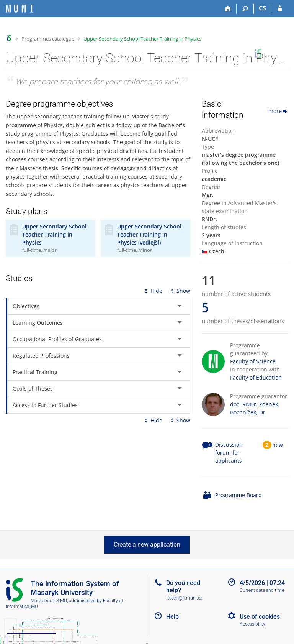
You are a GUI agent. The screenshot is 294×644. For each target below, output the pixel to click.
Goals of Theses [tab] (33, 389)
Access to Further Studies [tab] (45, 405)
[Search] (245, 9)
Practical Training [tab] (35, 372)
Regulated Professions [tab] (41, 356)
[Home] (228, 9)
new (278, 445)
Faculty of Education (256, 377)
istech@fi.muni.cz (184, 598)
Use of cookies (260, 617)
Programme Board (238, 495)
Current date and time (262, 590)
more (278, 111)
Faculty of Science (253, 361)
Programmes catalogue (48, 39)
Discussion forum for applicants (229, 453)
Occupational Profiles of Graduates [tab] (57, 339)
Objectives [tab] (26, 306)
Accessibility (252, 624)
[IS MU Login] (280, 9)
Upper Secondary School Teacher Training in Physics (142, 39)
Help (172, 617)
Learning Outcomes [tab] (38, 323)
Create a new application (147, 545)
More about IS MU (49, 601)
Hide (153, 291)
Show (180, 291)
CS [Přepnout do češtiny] (262, 8)
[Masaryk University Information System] (20, 9)
